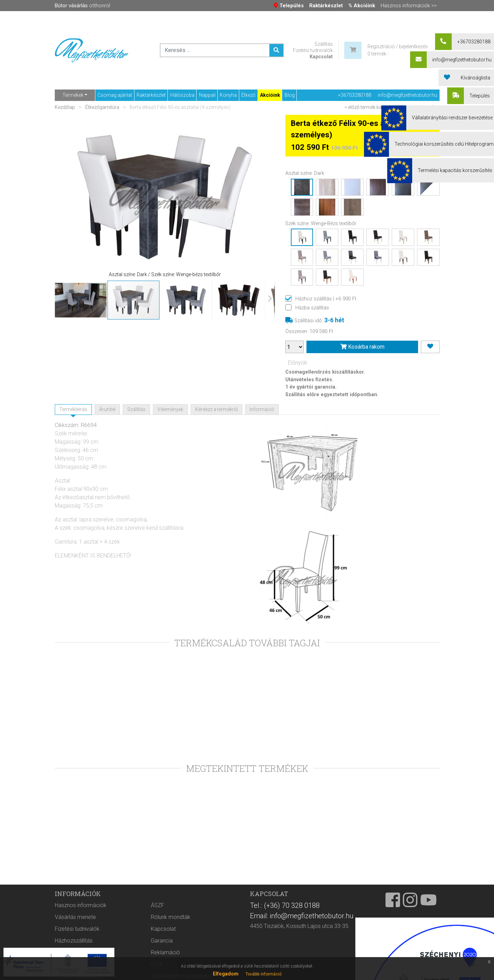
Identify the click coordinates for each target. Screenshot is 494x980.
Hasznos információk (81, 921)
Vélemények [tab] (170, 409)
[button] (69, 197)
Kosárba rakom (362, 347)
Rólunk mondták (171, 932)
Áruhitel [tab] (107, 409)
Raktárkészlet (151, 95)
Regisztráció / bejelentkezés (398, 46)
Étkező (248, 95)
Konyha (228, 95)
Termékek (73, 95)
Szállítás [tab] (136, 409)
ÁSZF (158, 921)
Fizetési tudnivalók (313, 50)
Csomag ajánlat (115, 95)
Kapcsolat (321, 57)
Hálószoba (182, 95)
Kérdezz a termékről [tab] (216, 409)
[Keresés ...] (276, 50)
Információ (262, 409)
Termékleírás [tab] (73, 409)
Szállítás (324, 44)
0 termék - (378, 54)
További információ (263, 974)
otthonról (83, 6)
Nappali (207, 95)
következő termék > (419, 107)
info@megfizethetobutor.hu (408, 95)
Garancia (162, 956)
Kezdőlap (65, 107)
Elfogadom (226, 974)
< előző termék (360, 107)
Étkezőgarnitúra (102, 107)
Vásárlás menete (75, 932)
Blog (290, 95)
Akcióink (270, 95)
